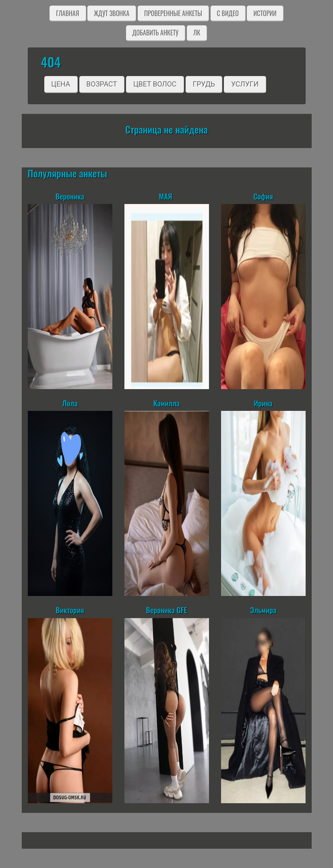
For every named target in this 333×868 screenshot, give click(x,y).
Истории (265, 13)
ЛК (197, 33)
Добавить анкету (156, 33)
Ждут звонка (112, 13)
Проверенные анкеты (173, 13)
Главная (67, 13)
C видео (228, 13)
